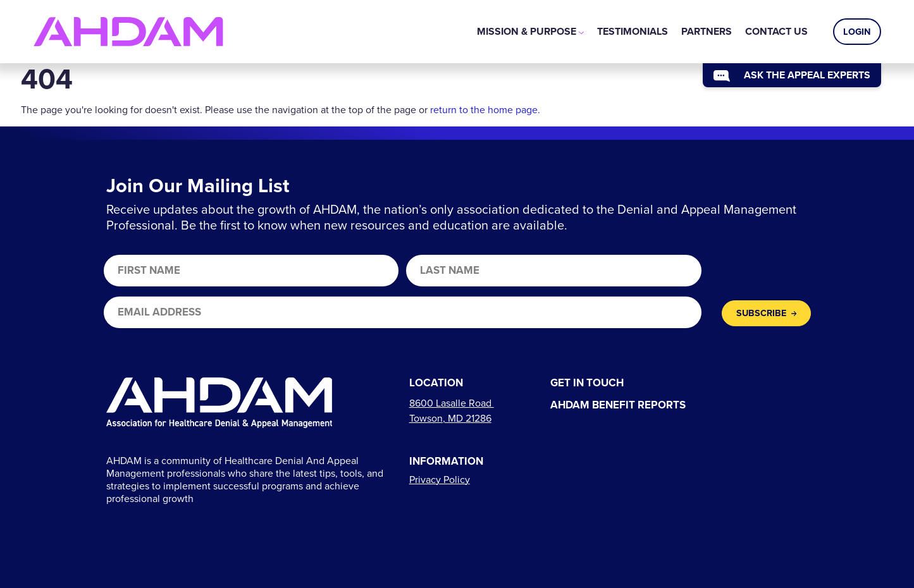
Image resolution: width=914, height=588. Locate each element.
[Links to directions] (452, 411)
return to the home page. (485, 110)
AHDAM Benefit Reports (618, 406)
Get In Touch (587, 383)
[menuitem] (530, 32)
